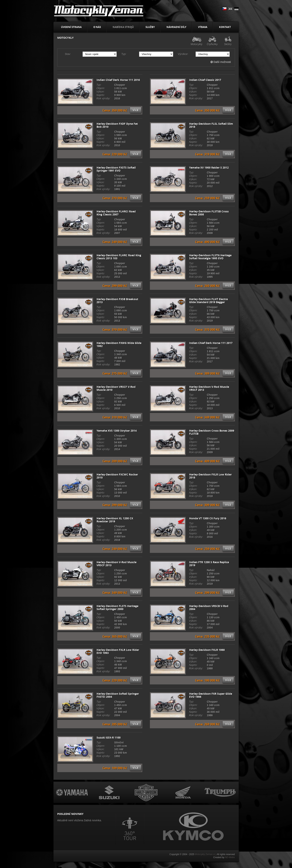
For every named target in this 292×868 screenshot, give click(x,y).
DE (236, 9)
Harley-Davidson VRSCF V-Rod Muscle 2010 (116, 388)
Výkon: (101, 92)
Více (136, 110)
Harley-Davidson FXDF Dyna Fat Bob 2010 (117, 125)
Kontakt (225, 27)
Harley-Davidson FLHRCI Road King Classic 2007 (116, 213)
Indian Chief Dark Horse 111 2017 (211, 343)
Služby (150, 27)
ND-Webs (230, 857)
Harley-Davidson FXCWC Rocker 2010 (117, 476)
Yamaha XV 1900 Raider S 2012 (209, 168)
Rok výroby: (104, 98)
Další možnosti (221, 62)
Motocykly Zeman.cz (205, 854)
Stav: (68, 54)
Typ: (124, 54)
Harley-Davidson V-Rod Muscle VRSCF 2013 (209, 388)
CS (224, 9)
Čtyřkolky (212, 41)
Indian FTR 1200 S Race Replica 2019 (209, 564)
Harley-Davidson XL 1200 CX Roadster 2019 (115, 520)
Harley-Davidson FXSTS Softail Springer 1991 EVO (116, 169)
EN (230, 9)
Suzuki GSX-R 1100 (109, 738)
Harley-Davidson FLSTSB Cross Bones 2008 (209, 213)
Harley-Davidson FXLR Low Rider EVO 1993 (118, 651)
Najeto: (101, 95)
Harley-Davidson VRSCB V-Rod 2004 (209, 608)
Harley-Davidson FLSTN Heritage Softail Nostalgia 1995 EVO (210, 257)
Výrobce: (183, 54)
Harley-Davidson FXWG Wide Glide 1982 (119, 345)
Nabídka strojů (123, 27)
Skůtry (228, 41)
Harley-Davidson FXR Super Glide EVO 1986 (211, 695)
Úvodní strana (71, 27)
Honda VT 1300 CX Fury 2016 (208, 518)
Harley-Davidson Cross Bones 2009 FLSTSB (212, 432)
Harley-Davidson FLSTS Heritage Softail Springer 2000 (117, 608)
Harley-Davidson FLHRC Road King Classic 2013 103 (119, 257)
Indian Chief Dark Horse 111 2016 (118, 80)
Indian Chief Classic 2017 (205, 80)
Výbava (203, 27)
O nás (97, 27)
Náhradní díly (176, 27)
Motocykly (197, 41)
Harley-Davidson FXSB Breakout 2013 (117, 301)
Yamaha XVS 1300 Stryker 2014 (117, 431)
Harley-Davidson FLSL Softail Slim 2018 (211, 125)
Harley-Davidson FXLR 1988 (207, 650)
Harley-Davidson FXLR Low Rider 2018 (210, 476)
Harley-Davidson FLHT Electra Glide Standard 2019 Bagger (208, 301)
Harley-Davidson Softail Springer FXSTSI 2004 (118, 695)
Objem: (101, 88)
